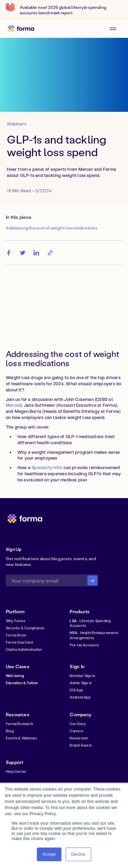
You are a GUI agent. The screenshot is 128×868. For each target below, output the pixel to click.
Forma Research (19, 724)
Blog (10, 731)
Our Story (78, 724)
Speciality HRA (47, 467)
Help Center (16, 772)
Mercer (13, 405)
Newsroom (79, 738)
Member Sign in (82, 676)
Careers (76, 731)
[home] (23, 29)
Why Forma (15, 621)
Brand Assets (81, 745)
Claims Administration (24, 649)
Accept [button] (49, 854)
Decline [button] (79, 854)
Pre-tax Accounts (84, 645)
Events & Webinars (22, 738)
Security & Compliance (25, 628)
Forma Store (16, 635)
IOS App (76, 690)
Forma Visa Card (19, 642)
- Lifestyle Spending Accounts (90, 623)
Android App (80, 697)
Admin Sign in (81, 683)
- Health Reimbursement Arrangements (94, 635)
